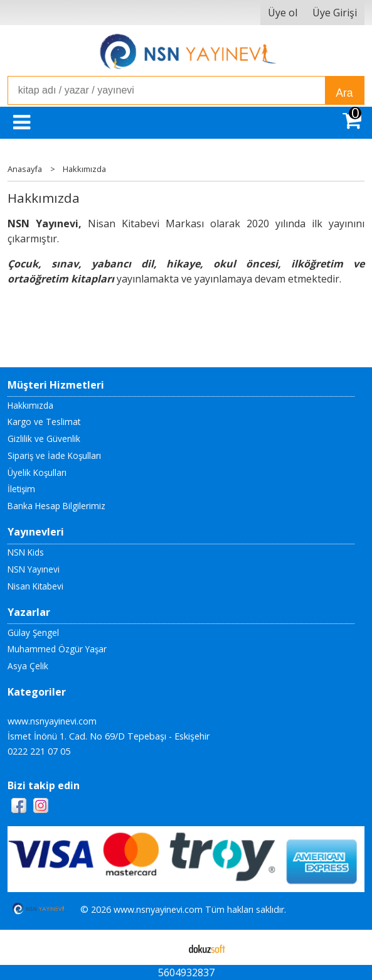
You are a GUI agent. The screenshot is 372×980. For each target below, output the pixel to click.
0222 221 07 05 (39, 751)
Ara (344, 93)
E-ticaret (166, 947)
